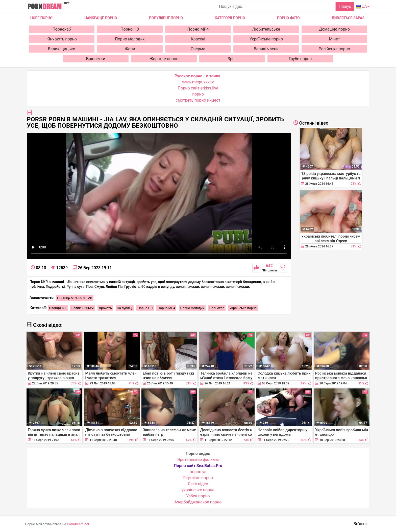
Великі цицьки (62, 49)
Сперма (198, 49)
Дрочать (105, 308)
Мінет (334, 39)
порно (198, 94)
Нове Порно (41, 18)
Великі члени (266, 49)
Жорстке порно (164, 59)
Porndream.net (78, 524)
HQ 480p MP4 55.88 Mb (75, 298)
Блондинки (58, 308)
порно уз (198, 472)
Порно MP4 (198, 29)
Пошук (345, 6)
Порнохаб (61, 29)
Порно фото (288, 18)
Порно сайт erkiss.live (198, 88)
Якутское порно (198, 478)
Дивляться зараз (348, 18)
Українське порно (266, 39)
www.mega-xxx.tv (198, 82)
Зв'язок (361, 524)
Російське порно (334, 49)
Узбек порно (198, 496)
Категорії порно (230, 18)
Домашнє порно (334, 29)
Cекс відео (198, 484)
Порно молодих (130, 39)
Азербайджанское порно (198, 502)
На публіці (125, 308)
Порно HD (130, 29)
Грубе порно (300, 59)
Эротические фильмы (198, 460)
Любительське (266, 29)
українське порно (198, 490)
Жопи (130, 49)
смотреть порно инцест (198, 100)
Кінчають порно (62, 39)
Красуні (198, 39)
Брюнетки (96, 59)
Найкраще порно (101, 18)
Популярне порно (166, 18)
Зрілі (232, 59)
